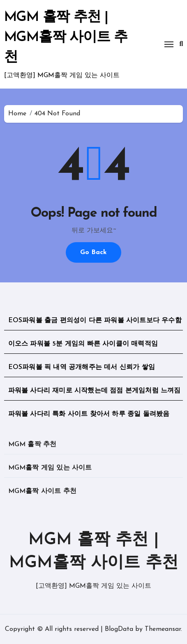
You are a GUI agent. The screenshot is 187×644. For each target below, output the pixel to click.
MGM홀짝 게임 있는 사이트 (50, 468)
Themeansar (163, 629)
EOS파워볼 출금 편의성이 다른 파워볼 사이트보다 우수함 (95, 321)
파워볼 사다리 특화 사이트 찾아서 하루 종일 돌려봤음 (89, 414)
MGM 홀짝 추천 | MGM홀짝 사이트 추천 (66, 38)
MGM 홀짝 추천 (32, 445)
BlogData (119, 629)
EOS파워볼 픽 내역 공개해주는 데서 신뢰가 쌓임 (82, 367)
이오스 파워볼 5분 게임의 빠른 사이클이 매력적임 (83, 344)
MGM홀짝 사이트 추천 (42, 491)
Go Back (93, 252)
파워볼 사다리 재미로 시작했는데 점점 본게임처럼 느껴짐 (95, 391)
